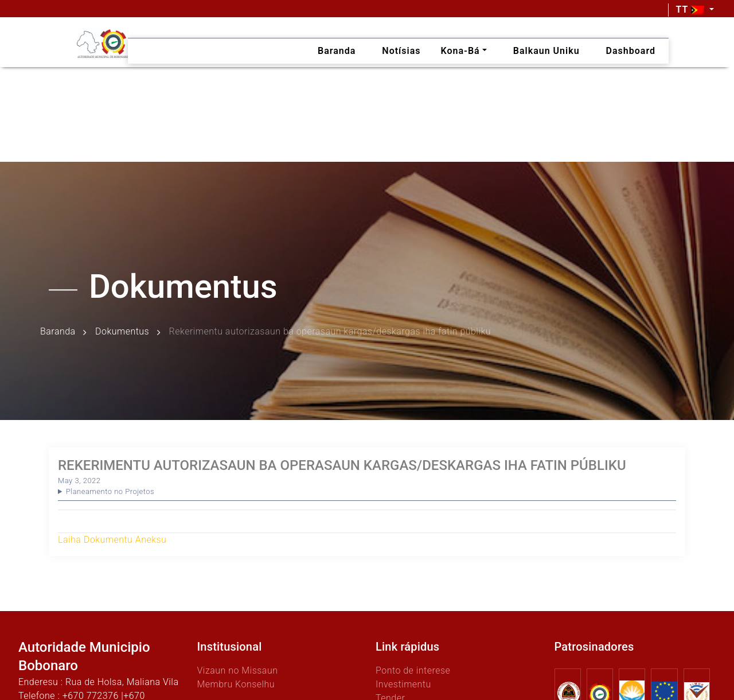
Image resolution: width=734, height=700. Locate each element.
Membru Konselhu (236, 684)
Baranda (58, 332)
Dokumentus (122, 332)
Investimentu (403, 684)
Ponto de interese (413, 670)
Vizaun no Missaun (238, 670)
